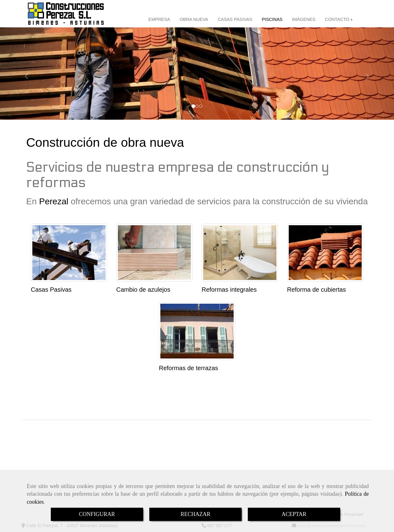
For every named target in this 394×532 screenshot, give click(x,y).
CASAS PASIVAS (235, 19)
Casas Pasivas (51, 290)
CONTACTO (339, 19)
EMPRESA (159, 19)
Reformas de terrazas (188, 368)
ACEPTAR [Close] (294, 514)
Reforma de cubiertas (317, 290)
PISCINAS (272, 19)
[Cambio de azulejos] (155, 253)
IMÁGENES (304, 19)
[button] (30, 74)
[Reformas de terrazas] (197, 331)
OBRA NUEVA (194, 19)
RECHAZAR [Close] (195, 514)
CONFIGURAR (97, 514)
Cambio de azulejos (143, 290)
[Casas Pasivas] (69, 253)
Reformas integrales (229, 290)
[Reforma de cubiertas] (325, 253)
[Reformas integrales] (240, 253)
